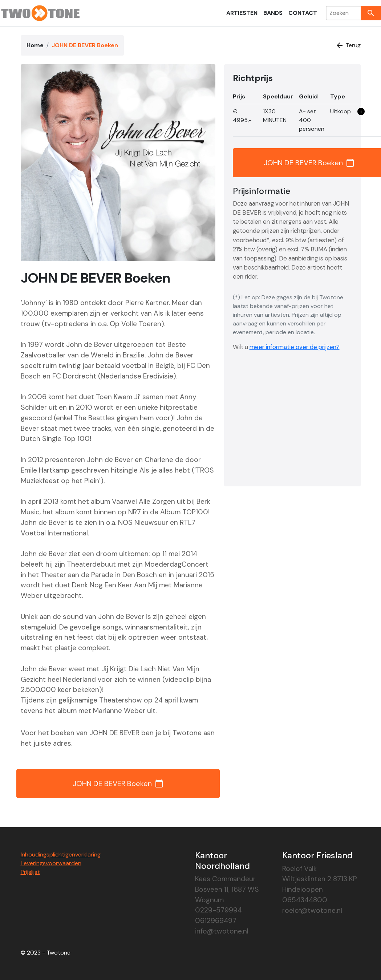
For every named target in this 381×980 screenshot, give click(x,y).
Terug (348, 45)
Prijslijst (30, 872)
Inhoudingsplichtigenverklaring (61, 855)
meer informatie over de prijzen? (295, 347)
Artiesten (242, 13)
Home (35, 45)
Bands (273, 13)
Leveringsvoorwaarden (51, 863)
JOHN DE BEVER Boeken (118, 783)
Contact (303, 13)
